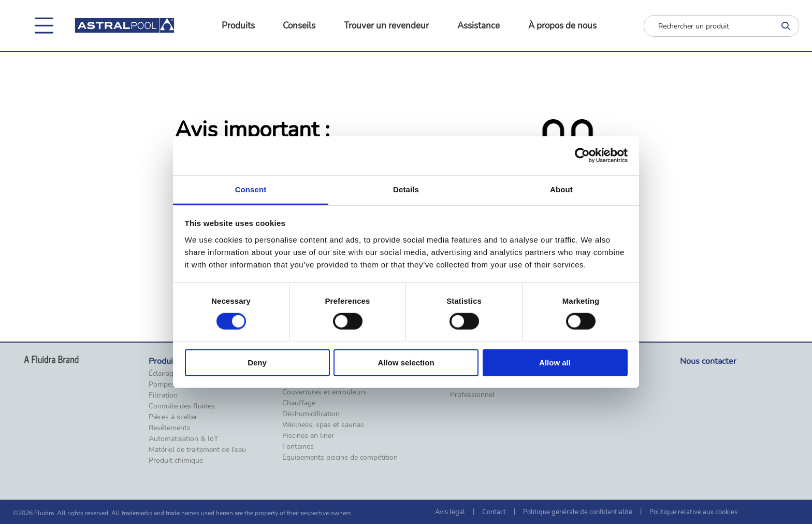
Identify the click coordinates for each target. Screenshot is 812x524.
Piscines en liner (308, 436)
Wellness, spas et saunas (323, 425)
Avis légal (450, 512)
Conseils (299, 26)
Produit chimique (176, 461)
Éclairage (163, 374)
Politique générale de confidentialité (578, 512)
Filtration (163, 395)
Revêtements (170, 428)
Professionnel (472, 395)
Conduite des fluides (182, 406)
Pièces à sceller (173, 417)
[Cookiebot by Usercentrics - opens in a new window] (582, 155)
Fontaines (298, 447)
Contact (494, 512)
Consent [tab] (251, 189)
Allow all (555, 363)
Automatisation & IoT (183, 439)
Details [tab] (406, 189)
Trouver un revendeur (386, 26)
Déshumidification (311, 414)
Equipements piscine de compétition (340, 458)
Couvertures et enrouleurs (324, 392)
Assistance (479, 26)
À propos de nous (562, 26)
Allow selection (406, 363)
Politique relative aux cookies (693, 512)
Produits (238, 26)
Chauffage (299, 403)
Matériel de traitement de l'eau (197, 450)
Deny (257, 363)
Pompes (162, 385)
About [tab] (561, 189)
